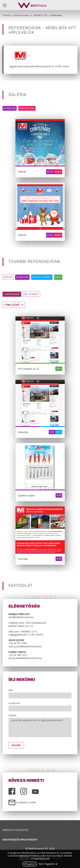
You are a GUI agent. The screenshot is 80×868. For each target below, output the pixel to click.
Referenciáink (21, 15)
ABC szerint (31, 294)
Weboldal (23, 432)
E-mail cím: (14, 703)
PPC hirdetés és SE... (29, 369)
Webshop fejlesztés (15, 830)
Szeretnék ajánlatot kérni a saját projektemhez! (40, 728)
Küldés (16, 745)
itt (44, 859)
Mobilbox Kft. (40, 15)
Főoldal (7, 15)
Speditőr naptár (26, 496)
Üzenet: (13, 715)
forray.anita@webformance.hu (25, 658)
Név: (11, 690)
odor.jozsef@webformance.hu (25, 646)
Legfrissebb (12, 294)
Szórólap (23, 559)
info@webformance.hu (21, 617)
